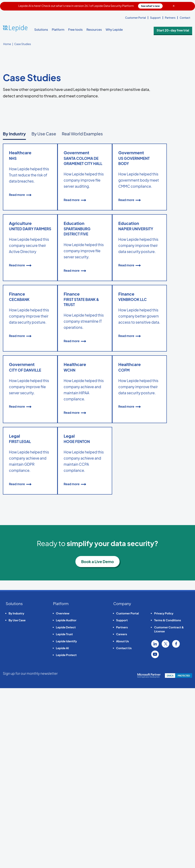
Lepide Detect (66, 807)
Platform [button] (58, 29)
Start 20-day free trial (178, 30)
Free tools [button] (75, 29)
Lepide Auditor (66, 800)
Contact (185, 18)
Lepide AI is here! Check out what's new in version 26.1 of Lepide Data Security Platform (91, 6)
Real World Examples (82, 134)
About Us (123, 821)
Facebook (176, 824)
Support (155, 18)
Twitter (165, 824)
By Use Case (44, 134)
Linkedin (155, 824)
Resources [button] (94, 29)
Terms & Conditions (167, 800)
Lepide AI (62, 828)
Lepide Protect (66, 835)
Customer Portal (135, 18)
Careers (122, 814)
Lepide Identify (66, 821)
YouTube (155, 834)
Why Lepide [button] (114, 29)
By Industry (14, 134)
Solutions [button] (41, 29)
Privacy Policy (164, 793)
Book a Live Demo (97, 741)
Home (7, 44)
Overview (63, 793)
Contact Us (124, 828)
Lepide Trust (64, 814)
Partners (170, 18)
